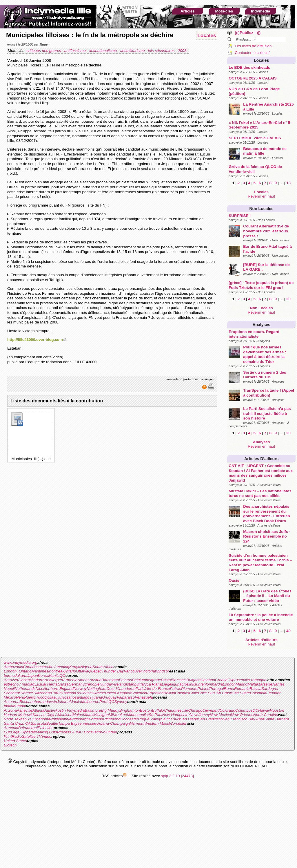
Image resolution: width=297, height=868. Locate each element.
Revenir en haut (261, 196)
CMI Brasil (223, 693)
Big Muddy (110, 710)
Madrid (242, 684)
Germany (77, 684)
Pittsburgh (80, 719)
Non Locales (262, 209)
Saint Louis (170, 719)
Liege (166, 684)
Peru (20, 697)
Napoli (9, 689)
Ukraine (98, 693)
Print (8, 736)
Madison (65, 715)
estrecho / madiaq (54, 667)
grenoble (92, 684)
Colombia (258, 693)
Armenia (70, 680)
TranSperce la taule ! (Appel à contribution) (269, 393)
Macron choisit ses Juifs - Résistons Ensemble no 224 (267, 536)
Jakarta (21, 676)
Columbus (244, 710)
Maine (78, 715)
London (229, 684)
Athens (83, 680)
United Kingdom (119, 693)
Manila (54, 676)
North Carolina (266, 715)
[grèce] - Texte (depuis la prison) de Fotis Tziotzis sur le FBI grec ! (261, 285)
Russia (255, 689)
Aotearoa (12, 702)
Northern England (58, 689)
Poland (203, 689)
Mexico (10, 697)
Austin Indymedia (70, 710)
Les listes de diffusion (253, 46)
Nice (40, 689)
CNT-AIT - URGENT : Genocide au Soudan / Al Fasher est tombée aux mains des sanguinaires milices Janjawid (261, 473)
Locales (261, 60)
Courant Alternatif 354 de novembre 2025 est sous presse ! (266, 231)
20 (288, 299)
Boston (146, 710)
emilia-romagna (253, 680)
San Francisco (210, 719)
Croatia (221, 680)
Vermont (137, 723)
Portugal (217, 689)
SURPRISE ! (240, 216)
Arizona (10, 710)
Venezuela (144, 697)
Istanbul (133, 684)
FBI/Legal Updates (20, 732)
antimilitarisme (133, 51)
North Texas (14, 719)
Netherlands (25, 689)
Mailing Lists (46, 732)
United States (15, 741)
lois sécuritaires (162, 51)
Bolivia (169, 693)
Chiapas (182, 693)
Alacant (24, 680)
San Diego (189, 719)
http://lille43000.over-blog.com (35, 340)
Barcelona (110, 680)
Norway (80, 689)
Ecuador (274, 693)
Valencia (140, 693)
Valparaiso (126, 697)
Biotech (10, 745)
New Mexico (220, 715)
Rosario (68, 697)
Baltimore (93, 710)
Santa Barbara (277, 719)
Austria (95, 680)
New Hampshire (176, 715)
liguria (176, 684)
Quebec (95, 671)
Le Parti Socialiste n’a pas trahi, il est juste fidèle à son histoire (267, 413)
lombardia (214, 684)
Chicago (195, 710)
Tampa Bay (68, 723)
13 (288, 183)
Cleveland (211, 710)
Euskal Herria (46, 684)
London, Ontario (18, 671)
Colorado (227, 710)
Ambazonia (13, 667)
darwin (51, 702)
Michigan (101, 715)
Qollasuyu (53, 697)
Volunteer (109, 732)
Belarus (125, 680)
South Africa (103, 667)
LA (55, 715)
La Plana (154, 684)
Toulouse (84, 693)
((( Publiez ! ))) (248, 33)
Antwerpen (54, 680)
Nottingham (96, 689)
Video (46, 736)
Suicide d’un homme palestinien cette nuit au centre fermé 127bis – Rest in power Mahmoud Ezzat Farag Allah (260, 563)
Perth (104, 702)
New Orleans (242, 715)
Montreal (56, 671)
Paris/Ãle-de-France (153, 689)
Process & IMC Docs (75, 732)
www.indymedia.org (21, 662)
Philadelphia (61, 719)
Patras (175, 689)
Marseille (265, 684)
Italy (143, 684)
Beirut (23, 728)
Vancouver (133, 671)
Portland (96, 719)
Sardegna (270, 689)
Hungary (107, 684)
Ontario (70, 671)
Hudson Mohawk (18, 715)
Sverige (25, 693)
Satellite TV (32, 736)
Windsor (162, 671)
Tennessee (87, 723)
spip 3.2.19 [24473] (177, 776)
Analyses (261, 325)
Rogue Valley (149, 719)
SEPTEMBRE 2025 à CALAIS (255, 138)
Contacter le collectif (252, 53)
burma (9, 676)
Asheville (24, 710)
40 (288, 631)
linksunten (197, 684)
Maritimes (40, 671)
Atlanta (39, 710)
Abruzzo (11, 680)
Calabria (208, 680)
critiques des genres (44, 51)
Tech (97, 732)
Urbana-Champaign (113, 723)
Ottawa (82, 671)
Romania (242, 689)
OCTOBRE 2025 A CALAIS (253, 78)
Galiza (63, 684)
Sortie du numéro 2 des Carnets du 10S (265, 375)
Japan (33, 676)
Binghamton (130, 710)
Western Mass (157, 723)
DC (255, 710)
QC (63, 676)
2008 (183, 51)
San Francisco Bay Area (244, 719)
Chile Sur (206, 693)
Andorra (38, 680)
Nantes (278, 684)
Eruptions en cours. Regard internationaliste (254, 334)
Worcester (178, 723)
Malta (252, 684)
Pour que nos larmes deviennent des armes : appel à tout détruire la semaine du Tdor (265, 354)
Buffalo (158, 710)
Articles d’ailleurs (261, 459)
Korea (43, 676)
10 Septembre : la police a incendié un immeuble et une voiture (261, 617)
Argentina (155, 693)
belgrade (154, 680)
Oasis (234, 580)
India (8, 706)
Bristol (166, 680)
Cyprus (234, 680)
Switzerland (42, 693)
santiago (82, 697)
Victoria (148, 671)
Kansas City (43, 715)
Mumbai (19, 706)
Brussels (179, 680)
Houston (277, 710)
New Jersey (200, 715)
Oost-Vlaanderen (121, 689)
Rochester (129, 719)
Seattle (52, 723)
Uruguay (109, 697)
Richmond (112, 719)
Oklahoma (42, 719)
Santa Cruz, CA (17, 723)
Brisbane (27, 702)
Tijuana (96, 697)
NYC (28, 719)
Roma (229, 689)
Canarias (31, 667)
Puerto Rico (34, 697)
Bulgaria (194, 680)
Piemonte (189, 689)
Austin (50, 710)
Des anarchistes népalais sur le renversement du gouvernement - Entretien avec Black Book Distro (266, 514)
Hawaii (264, 710)
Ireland (120, 684)
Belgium (139, 680)
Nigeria (86, 667)
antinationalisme (103, 51)
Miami (88, 715)
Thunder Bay (113, 671)
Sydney (121, 702)
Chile (194, 693)
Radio (17, 736)
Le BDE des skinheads (249, 67)
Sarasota (38, 723)
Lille (185, 684)
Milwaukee (118, 715)
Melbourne (90, 702)
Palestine (46, 728)
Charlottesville (176, 710)
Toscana (69, 693)
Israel (33, 728)
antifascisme (76, 51)
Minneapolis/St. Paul (145, 715)
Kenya (75, 667)
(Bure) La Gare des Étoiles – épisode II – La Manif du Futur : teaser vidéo (267, 596)
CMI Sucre (241, 693)
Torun (57, 693)
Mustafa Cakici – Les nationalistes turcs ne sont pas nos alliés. (260, 493)
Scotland (11, 693)
